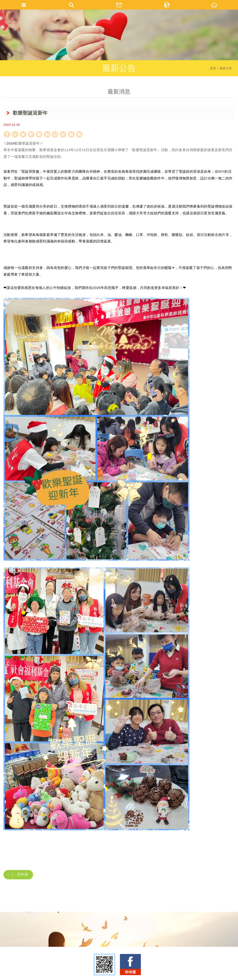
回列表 (16, 875)
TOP (118, 975)
